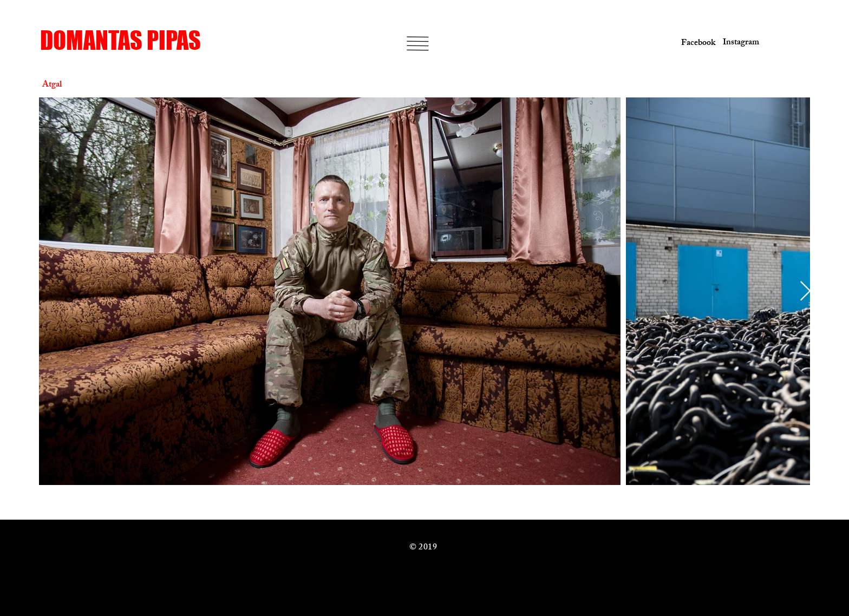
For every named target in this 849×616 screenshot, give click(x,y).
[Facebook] (696, 44)
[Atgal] (81, 86)
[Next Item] (805, 291)
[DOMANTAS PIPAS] (124, 40)
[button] (417, 44)
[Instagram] (737, 43)
